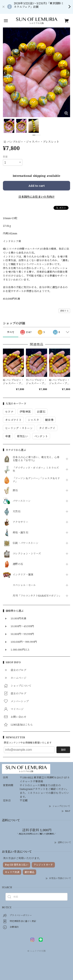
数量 (5, 157)
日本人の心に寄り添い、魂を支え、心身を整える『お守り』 (36, 459)
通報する (64, 311)
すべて (11, 332)
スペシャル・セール (24, 585)
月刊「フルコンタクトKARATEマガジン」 (36, 596)
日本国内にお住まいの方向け (37, 197)
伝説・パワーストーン (26, 543)
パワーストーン (22, 501)
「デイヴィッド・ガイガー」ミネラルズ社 (36, 469)
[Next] (68, 73)
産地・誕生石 (20, 533)
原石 (15, 490)
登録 (63, 750)
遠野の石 (18, 564)
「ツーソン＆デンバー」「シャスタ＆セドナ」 (36, 480)
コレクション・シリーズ (27, 554)
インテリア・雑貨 (23, 575)
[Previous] (5, 73)
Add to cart (36, 186)
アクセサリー (20, 522)
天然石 (17, 512)
